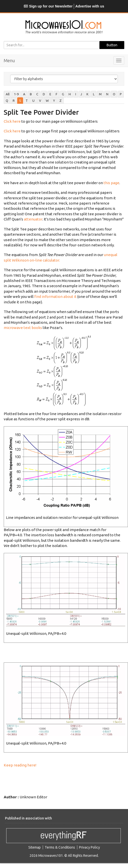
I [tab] (76, 94)
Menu (9, 60)
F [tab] (57, 94)
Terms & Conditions (60, 847)
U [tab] (33, 101)
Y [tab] (54, 101)
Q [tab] (7, 101)
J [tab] (81, 94)
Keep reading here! (20, 765)
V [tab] (40, 101)
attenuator (33, 219)
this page (111, 183)
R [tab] (14, 101)
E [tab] (50, 94)
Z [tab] (61, 101)
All (8, 94)
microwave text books (23, 328)
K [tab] (87, 94)
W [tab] (47, 101)
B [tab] (31, 94)
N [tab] (107, 94)
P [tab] (121, 94)
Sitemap (35, 847)
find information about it (55, 297)
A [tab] (24, 94)
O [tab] (114, 94)
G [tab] (63, 94)
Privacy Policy (89, 847)
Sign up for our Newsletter (48, 6)
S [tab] (20, 101)
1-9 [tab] (16, 94)
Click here (12, 121)
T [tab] (27, 101)
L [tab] (94, 94)
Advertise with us (90, 6)
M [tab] (100, 94)
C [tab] (37, 94)
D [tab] (44, 94)
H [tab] (70, 94)
